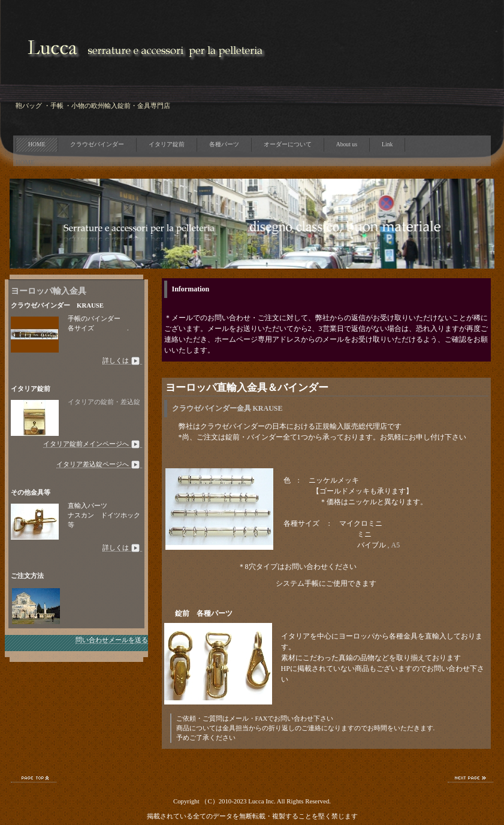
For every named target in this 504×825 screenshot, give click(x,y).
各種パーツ (224, 144)
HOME (37, 144)
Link (387, 144)
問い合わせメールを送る (112, 640)
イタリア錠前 (167, 144)
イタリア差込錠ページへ (99, 464)
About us (347, 144)
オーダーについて (288, 144)
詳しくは (122, 361)
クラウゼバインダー (97, 144)
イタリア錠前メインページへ (93, 444)
